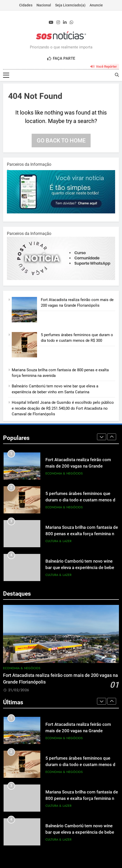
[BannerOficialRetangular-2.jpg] (61, 279)
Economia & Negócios (64, 473)
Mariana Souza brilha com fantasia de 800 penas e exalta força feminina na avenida (82, 534)
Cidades (26, 5)
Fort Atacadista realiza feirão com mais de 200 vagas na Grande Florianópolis (78, 466)
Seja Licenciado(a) (70, 5)
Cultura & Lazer (58, 541)
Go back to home (61, 141)
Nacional (44, 5)
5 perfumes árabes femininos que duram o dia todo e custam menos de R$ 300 (82, 500)
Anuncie (96, 5)
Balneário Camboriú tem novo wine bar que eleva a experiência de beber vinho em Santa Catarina (81, 568)
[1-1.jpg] (61, 212)
